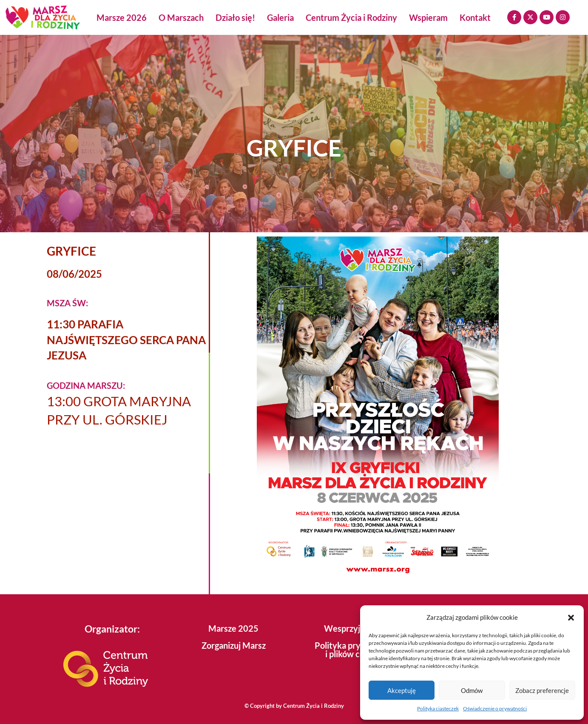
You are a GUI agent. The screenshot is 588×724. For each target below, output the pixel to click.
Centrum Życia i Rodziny (351, 17)
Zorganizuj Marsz (234, 645)
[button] (571, 618)
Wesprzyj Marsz (355, 628)
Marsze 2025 (233, 628)
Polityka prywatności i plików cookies (355, 650)
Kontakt (475, 17)
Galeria (280, 17)
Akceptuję (402, 690)
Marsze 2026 (122, 17)
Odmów (472, 690)
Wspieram (428, 17)
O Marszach (181, 17)
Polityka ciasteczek (438, 708)
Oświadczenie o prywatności (495, 708)
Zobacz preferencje (542, 690)
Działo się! (235, 17)
